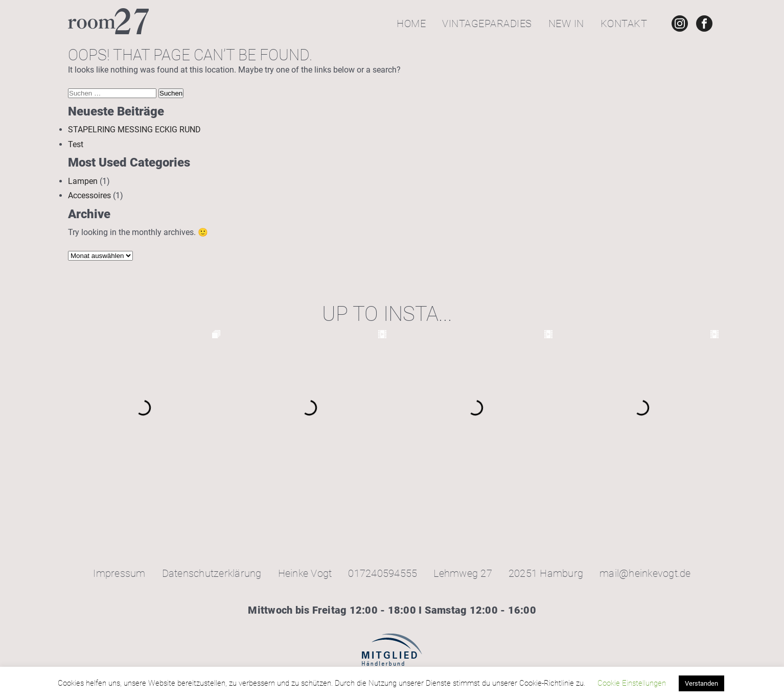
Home (411, 24)
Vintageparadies (487, 24)
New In (566, 24)
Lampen (83, 181)
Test (76, 144)
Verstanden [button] (701, 683)
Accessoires (89, 195)
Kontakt (624, 24)
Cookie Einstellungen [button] (632, 683)
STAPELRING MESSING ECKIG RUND (134, 130)
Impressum (119, 573)
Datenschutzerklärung (212, 573)
